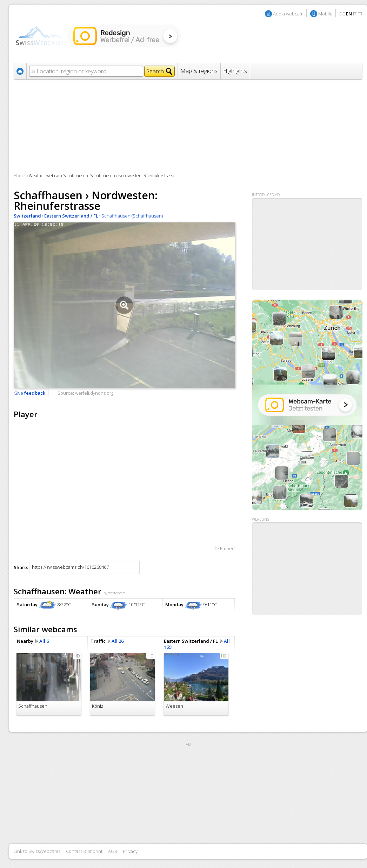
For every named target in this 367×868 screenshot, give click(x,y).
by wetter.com (115, 593)
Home (19, 176)
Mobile (325, 14)
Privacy (130, 851)
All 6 (44, 641)
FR (360, 14)
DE (342, 14)
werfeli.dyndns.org (94, 393)
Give (29, 393)
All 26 (118, 641)
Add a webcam (288, 14)
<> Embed (224, 548)
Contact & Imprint (84, 851)
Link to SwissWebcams (37, 851)
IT (355, 14)
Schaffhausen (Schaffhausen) (132, 216)
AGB (113, 851)
